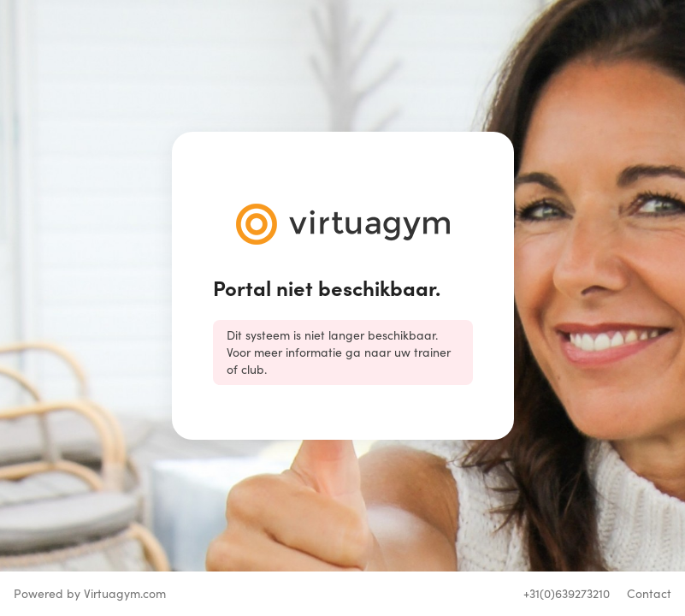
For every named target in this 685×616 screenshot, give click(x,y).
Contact (649, 593)
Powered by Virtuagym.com (90, 593)
